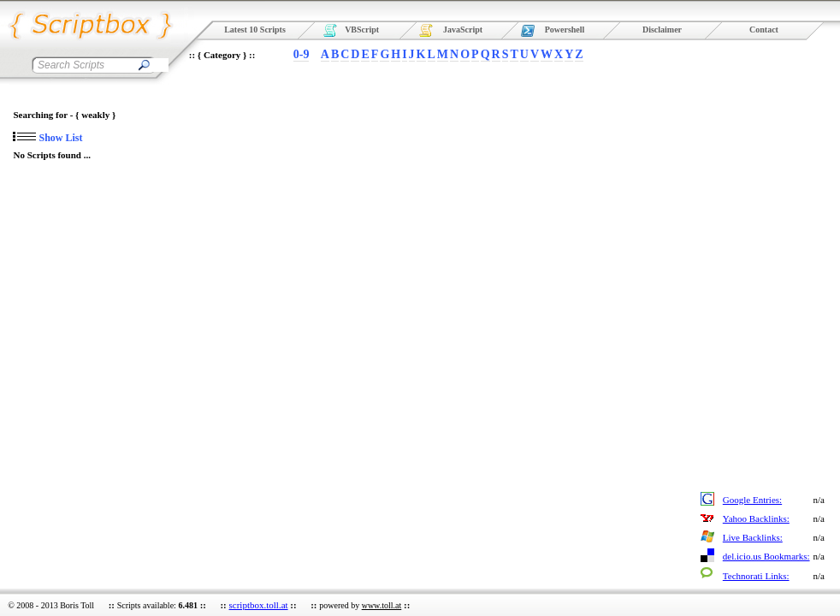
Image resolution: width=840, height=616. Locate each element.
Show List (47, 138)
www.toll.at (382, 605)
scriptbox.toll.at (259, 605)
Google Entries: (752, 500)
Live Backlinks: (753, 537)
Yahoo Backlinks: (756, 518)
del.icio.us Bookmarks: (766, 556)
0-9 (302, 54)
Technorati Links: (756, 576)
